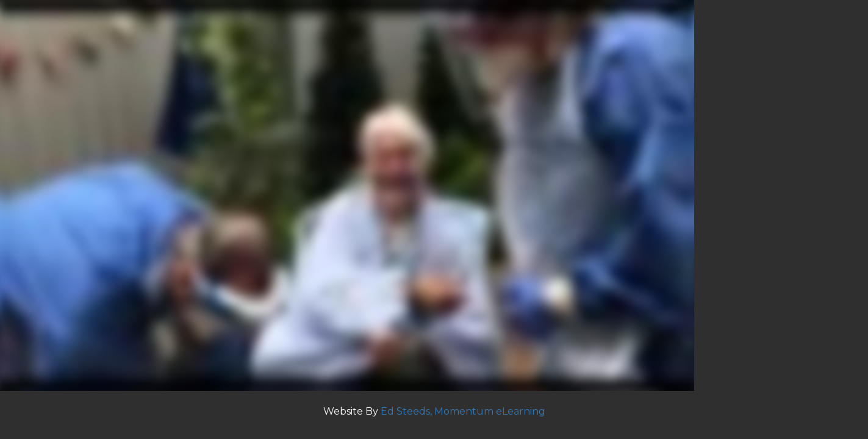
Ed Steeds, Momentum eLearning (463, 411)
